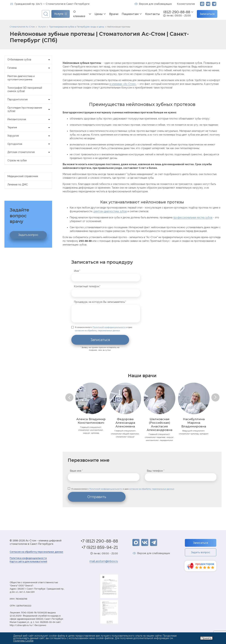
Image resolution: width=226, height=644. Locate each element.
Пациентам (130, 14)
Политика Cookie (23, 641)
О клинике (79, 14)
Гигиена (30, 68)
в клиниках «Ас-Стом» (123, 84)
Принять (206, 638)
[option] (91, 409)
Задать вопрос (28, 235)
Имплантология (30, 119)
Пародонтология (30, 100)
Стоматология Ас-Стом (22, 27)
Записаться (207, 14)
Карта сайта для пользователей (28, 561)
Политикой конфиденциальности (109, 327)
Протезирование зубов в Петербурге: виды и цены (77, 27)
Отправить (97, 497)
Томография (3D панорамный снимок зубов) (25, 90)
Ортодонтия (30, 144)
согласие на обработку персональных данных (97, 330)
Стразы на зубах (17, 160)
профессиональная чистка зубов (193, 217)
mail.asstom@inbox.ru (104, 561)
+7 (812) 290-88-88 (99, 541)
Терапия (30, 128)
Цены (99, 14)
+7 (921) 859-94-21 (100, 547)
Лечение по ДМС (18, 185)
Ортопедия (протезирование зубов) (30, 110)
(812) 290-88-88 (177, 12)
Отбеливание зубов (30, 60)
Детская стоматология (30, 152)
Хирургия (30, 136)
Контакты (153, 14)
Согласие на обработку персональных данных (36, 552)
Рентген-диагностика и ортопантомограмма (21, 78)
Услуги (42, 27)
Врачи (114, 14)
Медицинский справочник (23, 176)
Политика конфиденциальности (28, 558)
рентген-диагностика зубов (110, 211)
